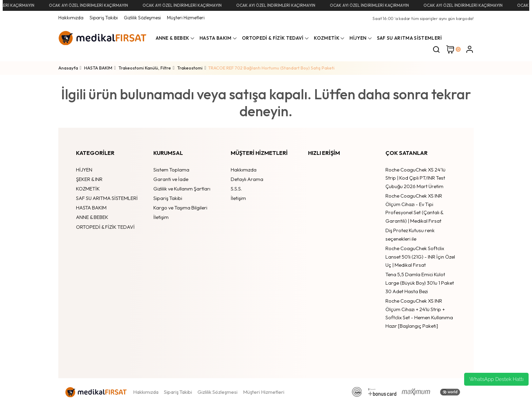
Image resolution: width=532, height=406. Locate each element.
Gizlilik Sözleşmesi (142, 18)
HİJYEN (84, 170)
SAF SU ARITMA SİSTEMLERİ (107, 198)
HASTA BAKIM (91, 208)
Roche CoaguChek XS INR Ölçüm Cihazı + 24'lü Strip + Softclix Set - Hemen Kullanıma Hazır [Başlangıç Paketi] (419, 313)
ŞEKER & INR (89, 179)
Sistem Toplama (171, 170)
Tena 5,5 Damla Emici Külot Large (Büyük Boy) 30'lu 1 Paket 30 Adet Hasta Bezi (420, 283)
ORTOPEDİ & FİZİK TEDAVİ (105, 227)
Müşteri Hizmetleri (186, 18)
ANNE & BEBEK (92, 217)
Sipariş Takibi (104, 18)
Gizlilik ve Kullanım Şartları (182, 189)
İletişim (161, 217)
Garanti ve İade (171, 179)
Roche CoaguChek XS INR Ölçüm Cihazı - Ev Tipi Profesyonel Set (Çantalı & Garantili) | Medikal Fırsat (414, 208)
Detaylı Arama (247, 179)
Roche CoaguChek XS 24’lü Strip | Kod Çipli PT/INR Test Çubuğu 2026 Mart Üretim (415, 178)
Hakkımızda (71, 18)
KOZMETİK (88, 189)
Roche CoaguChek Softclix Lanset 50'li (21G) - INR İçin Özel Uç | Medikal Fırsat (420, 257)
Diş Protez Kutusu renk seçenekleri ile (410, 235)
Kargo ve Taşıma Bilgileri (180, 208)
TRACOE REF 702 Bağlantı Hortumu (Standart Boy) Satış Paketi (271, 68)
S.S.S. (236, 189)
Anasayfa (68, 68)
